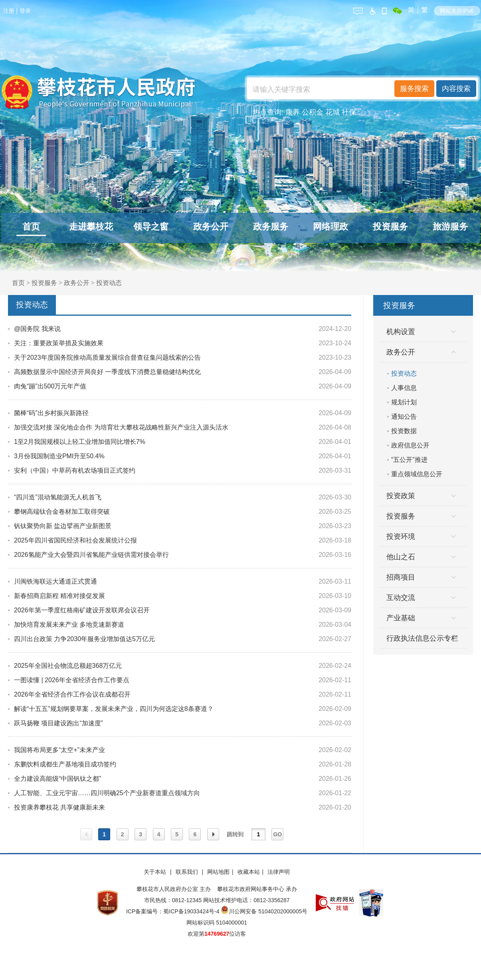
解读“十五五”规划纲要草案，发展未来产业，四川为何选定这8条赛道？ (114, 709)
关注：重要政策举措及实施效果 (59, 343)
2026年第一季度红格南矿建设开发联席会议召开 (82, 610)
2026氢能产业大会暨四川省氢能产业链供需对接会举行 (91, 555)
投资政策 (401, 496)
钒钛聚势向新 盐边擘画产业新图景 (63, 526)
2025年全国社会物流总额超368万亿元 (68, 666)
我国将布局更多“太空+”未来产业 (59, 750)
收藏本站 (249, 872)
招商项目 (401, 577)
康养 (293, 112)
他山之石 (401, 557)
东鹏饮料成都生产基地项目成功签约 (65, 764)
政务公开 (211, 227)
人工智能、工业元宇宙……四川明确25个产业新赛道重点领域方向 (107, 793)
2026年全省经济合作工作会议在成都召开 (72, 694)
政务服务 (271, 227)
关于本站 (156, 872)
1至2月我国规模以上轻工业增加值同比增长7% (80, 442)
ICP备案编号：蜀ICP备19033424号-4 (173, 911)
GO (277, 834)
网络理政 (331, 227)
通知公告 (404, 417)
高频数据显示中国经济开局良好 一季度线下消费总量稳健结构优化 (107, 372)
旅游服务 (450, 227)
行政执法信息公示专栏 (422, 638)
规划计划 (404, 402)
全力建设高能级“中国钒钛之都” (58, 779)
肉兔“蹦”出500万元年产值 (50, 386)
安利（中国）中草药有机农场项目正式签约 (75, 470)
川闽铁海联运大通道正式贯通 (55, 581)
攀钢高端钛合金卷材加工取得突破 (62, 512)
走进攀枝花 (91, 227)
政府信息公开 (410, 445)
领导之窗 (151, 227)
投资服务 (390, 227)
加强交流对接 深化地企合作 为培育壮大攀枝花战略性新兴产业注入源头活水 (121, 427)
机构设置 (401, 332)
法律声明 (279, 872)
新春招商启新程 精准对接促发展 (59, 596)
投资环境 (401, 537)
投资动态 (109, 283)
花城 (333, 112)
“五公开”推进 (409, 460)
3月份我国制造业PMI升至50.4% (59, 456)
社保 (349, 112)
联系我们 (188, 872)
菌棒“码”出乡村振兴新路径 (51, 413)
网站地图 (218, 872)
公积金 (313, 112)
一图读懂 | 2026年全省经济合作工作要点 (72, 680)
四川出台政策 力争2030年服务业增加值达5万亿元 (84, 639)
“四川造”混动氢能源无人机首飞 (58, 497)
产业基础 (401, 618)
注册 (9, 11)
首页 (31, 227)
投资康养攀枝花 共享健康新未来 (59, 807)
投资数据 (404, 431)
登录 (25, 11)
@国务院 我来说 (37, 329)
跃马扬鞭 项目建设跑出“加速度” (58, 723)
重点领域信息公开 (417, 474)
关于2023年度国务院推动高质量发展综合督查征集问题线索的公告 (107, 357)
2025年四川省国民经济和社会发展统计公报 (75, 540)
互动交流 (401, 598)
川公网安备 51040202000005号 (264, 911)
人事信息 (404, 388)
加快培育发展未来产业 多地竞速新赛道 (69, 625)
